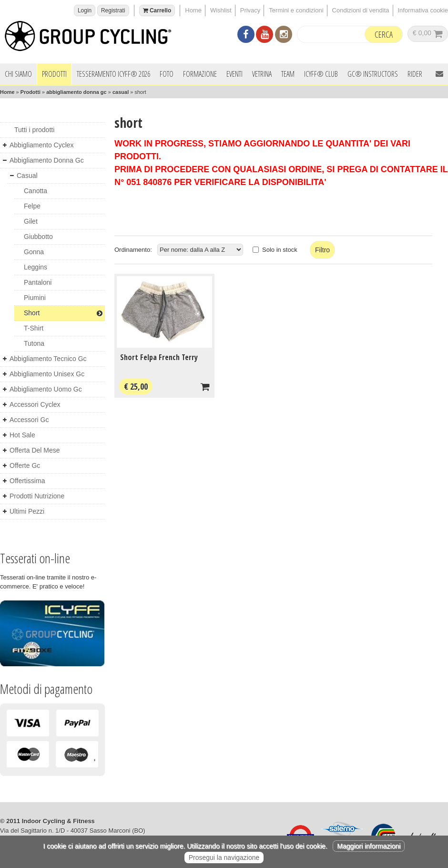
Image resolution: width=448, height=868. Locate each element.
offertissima (27, 481)
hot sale (22, 435)
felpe (32, 206)
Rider (415, 74)
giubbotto (38, 237)
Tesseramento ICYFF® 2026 (113, 74)
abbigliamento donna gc (76, 92)
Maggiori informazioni (369, 846)
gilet (31, 221)
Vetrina (262, 74)
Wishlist (221, 10)
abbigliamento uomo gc (46, 389)
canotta (36, 191)
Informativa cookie (423, 10)
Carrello (157, 10)
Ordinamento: (133, 250)
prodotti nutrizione (37, 496)
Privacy (250, 10)
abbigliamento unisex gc (47, 374)
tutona (34, 343)
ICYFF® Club (321, 74)
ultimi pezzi (27, 511)
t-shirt (34, 328)
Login (85, 10)
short (63, 313)
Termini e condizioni (296, 10)
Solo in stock (280, 250)
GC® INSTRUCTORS (373, 74)
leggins (36, 267)
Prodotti (54, 74)
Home (193, 10)
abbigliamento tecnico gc (48, 359)
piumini (35, 298)
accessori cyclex (35, 404)
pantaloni (38, 282)
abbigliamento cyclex (42, 145)
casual (121, 92)
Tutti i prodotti (34, 130)
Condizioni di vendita (361, 10)
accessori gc (29, 420)
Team (288, 74)
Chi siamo (18, 74)
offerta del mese (35, 450)
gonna (34, 252)
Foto (167, 74)
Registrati (113, 10)
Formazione (200, 74)
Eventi (234, 74)
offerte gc (25, 465)
